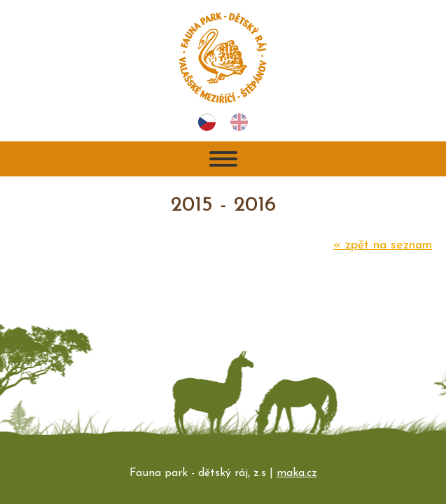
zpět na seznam (383, 245)
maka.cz (297, 473)
